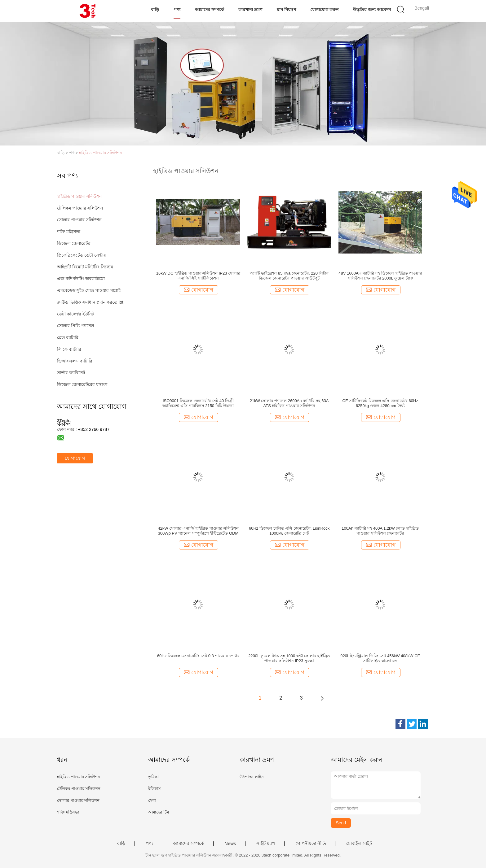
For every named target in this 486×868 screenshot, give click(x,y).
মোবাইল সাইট (359, 844)
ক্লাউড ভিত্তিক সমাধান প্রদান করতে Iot (90, 302)
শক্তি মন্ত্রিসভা (69, 232)
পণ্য (177, 10)
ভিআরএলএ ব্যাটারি (75, 361)
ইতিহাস (155, 789)
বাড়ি (155, 10)
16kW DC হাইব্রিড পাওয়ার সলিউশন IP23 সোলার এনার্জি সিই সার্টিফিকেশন (198, 276)
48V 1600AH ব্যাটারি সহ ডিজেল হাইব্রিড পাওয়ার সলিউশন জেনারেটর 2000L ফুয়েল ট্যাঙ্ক (380, 276)
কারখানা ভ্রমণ (250, 10)
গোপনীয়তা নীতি (311, 844)
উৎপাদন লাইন (252, 777)
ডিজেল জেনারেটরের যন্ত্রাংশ (82, 384)
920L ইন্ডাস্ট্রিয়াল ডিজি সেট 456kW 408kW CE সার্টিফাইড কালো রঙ (380, 658)
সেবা (152, 800)
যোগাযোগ (75, 458)
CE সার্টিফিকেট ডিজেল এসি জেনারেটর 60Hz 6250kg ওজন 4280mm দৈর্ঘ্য (380, 403)
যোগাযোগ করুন (324, 10)
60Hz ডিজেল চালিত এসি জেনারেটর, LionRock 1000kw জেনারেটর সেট (289, 531)
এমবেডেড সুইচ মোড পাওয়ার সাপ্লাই (89, 290)
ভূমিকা (153, 777)
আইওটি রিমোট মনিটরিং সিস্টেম (85, 267)
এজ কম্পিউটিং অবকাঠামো (81, 279)
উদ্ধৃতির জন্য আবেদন (372, 10)
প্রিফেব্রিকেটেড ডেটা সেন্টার (82, 255)
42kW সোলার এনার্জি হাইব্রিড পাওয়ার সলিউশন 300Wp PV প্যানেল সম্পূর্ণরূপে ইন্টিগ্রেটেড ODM (198, 531)
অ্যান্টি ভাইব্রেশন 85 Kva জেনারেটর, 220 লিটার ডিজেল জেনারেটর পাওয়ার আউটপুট (289, 276)
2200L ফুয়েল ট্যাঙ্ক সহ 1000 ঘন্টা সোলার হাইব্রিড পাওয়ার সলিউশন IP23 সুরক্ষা (289, 658)
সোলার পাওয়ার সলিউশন (79, 220)
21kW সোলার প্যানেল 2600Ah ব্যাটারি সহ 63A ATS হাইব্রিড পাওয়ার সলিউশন (289, 403)
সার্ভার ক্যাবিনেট (71, 373)
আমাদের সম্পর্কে (210, 10)
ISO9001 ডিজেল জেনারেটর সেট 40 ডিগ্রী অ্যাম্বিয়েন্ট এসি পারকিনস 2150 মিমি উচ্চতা (198, 403)
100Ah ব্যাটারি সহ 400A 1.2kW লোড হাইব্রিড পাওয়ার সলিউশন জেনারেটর (380, 531)
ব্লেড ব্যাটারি (68, 337)
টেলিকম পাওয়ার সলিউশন (80, 208)
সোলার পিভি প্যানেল (75, 326)
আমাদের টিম (159, 812)
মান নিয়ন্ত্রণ (286, 10)
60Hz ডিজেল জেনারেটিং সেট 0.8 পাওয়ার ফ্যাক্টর (198, 656)
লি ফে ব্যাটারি (69, 349)
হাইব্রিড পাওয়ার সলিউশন (101, 153)
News (230, 844)
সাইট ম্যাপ (266, 844)
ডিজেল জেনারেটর (74, 243)
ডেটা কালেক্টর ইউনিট (76, 314)
